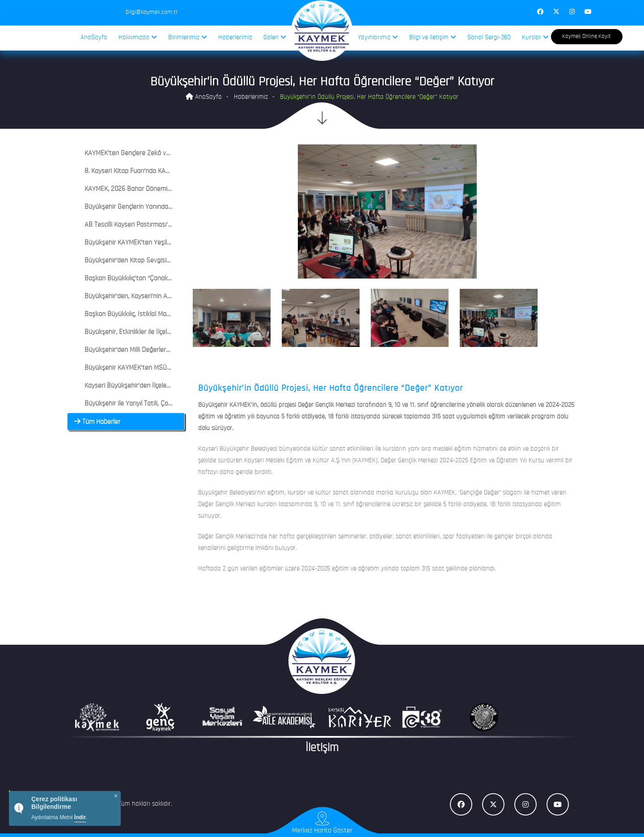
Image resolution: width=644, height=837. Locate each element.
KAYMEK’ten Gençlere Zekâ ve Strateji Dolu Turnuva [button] (153, 153)
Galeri (275, 37)
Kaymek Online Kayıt (587, 36)
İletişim (322, 748)
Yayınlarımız (378, 37)
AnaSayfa (94, 38)
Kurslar (535, 37)
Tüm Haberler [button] (97, 422)
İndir (80, 817)
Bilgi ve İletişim (433, 37)
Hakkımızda (138, 37)
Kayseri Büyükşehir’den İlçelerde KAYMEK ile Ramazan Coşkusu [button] (168, 386)
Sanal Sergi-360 (489, 38)
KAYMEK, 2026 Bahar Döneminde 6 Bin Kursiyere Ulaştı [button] (157, 189)
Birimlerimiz (188, 37)
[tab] (126, 153)
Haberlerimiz (235, 38)
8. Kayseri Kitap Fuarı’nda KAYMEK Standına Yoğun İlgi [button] (156, 171)
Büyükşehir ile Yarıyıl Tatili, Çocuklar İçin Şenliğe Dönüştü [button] (159, 404)
